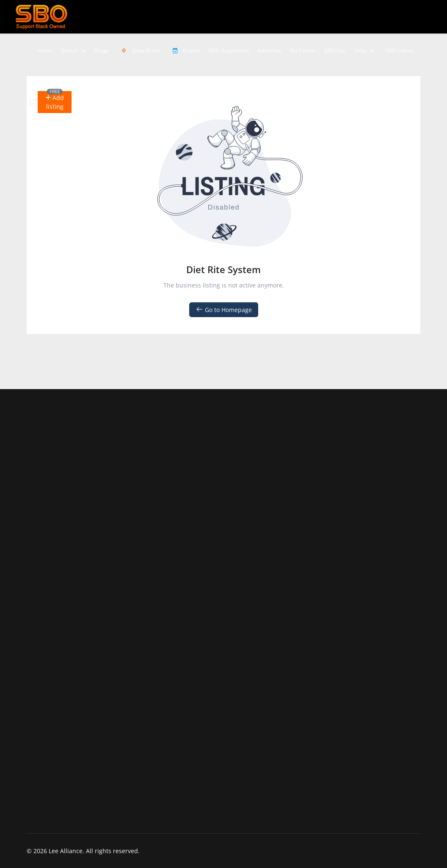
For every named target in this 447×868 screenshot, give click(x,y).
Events (184, 51)
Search (69, 51)
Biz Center (303, 51)
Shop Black (139, 51)
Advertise (269, 51)
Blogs (101, 51)
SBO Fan (335, 51)
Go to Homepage (224, 310)
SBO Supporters (229, 51)
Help (360, 51)
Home (45, 51)
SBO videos (399, 51)
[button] (55, 102)
